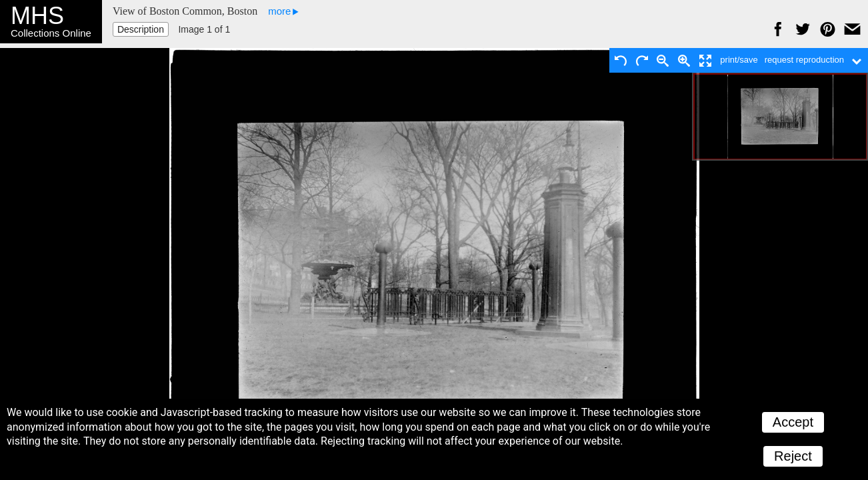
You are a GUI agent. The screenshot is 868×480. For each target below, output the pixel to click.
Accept (793, 422)
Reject (793, 456)
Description (141, 29)
